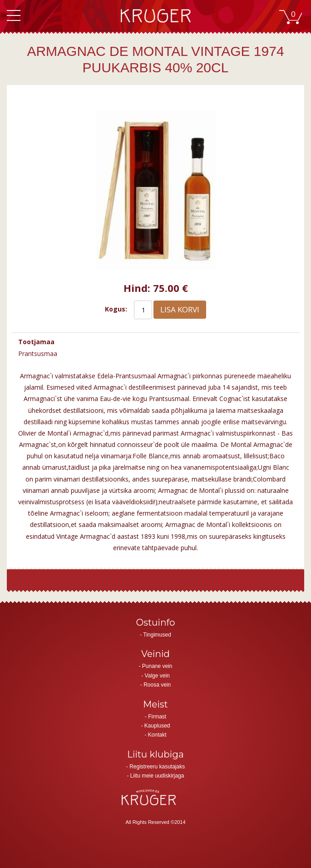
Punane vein (157, 666)
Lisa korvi (180, 309)
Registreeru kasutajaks (157, 767)
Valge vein (157, 676)
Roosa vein (157, 685)
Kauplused (157, 726)
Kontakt (157, 735)
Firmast (157, 717)
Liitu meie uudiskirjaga (157, 776)
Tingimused (157, 635)
